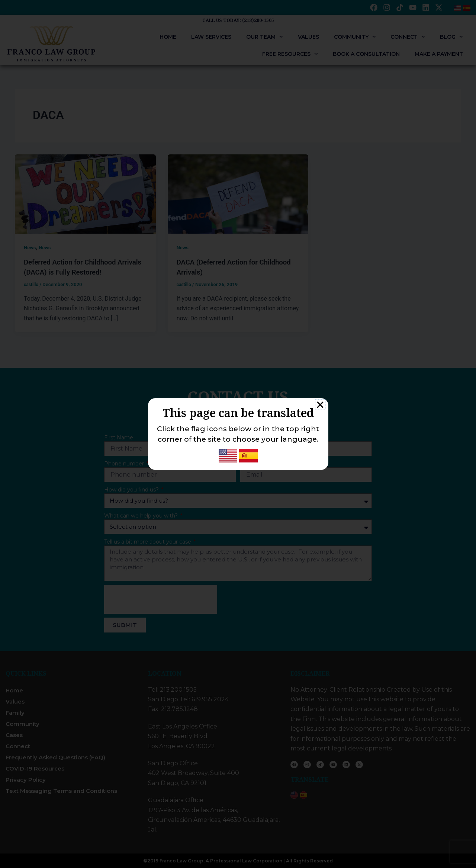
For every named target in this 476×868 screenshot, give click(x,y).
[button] (320, 405)
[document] (238, 434)
